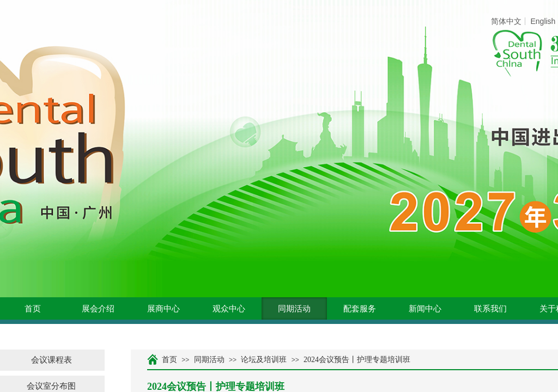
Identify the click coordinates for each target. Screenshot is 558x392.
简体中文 (506, 21)
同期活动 (294, 309)
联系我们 (490, 309)
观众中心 (229, 309)
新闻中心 (425, 309)
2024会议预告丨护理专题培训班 (357, 360)
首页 (33, 309)
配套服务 (360, 309)
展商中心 (163, 309)
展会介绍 (98, 309)
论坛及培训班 (264, 360)
